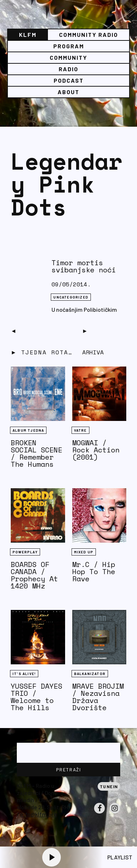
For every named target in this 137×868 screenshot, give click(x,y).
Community (68, 57)
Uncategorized (71, 297)
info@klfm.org (39, 814)
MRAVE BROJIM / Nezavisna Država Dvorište (98, 697)
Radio (68, 69)
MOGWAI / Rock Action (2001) (96, 450)
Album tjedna (28, 430)
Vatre (80, 430)
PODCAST (69, 80)
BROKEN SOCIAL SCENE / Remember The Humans (36, 453)
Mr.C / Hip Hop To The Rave (94, 571)
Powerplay (25, 552)
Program (69, 46)
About (68, 92)
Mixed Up (84, 552)
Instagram (115, 813)
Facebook (99, 813)
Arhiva (93, 352)
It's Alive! (24, 674)
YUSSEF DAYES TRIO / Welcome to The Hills (36, 697)
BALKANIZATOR (90, 674)
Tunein (109, 786)
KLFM (28, 35)
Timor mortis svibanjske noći (84, 266)
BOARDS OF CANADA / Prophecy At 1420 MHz (34, 575)
